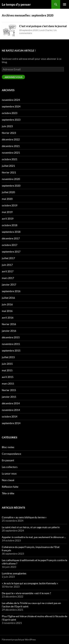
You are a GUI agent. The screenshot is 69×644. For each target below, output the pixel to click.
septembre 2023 (11, 120)
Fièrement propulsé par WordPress (19, 640)
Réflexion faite (10, 487)
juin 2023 (7, 126)
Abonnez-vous (13, 77)
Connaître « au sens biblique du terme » (24, 517)
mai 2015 (7, 370)
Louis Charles (46, 30)
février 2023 (9, 133)
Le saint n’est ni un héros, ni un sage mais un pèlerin (31, 527)
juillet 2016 (8, 298)
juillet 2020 (8, 192)
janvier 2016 (9, 331)
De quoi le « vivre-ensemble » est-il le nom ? (26, 593)
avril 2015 (8, 377)
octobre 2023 (10, 113)
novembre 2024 (11, 100)
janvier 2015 (9, 397)
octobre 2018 (10, 225)
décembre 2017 (11, 238)
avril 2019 (8, 219)
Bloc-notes (8, 447)
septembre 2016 (11, 291)
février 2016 (9, 324)
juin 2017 (7, 265)
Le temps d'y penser (16, 4)
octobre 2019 (10, 205)
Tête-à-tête (8, 493)
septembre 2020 (11, 186)
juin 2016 (7, 304)
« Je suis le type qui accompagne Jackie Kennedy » (30, 583)
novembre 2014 (11, 410)
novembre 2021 (11, 153)
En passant (8, 460)
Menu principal (65, 4)
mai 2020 (7, 199)
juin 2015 (7, 364)
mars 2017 (8, 278)
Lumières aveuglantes (14, 573)
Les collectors (10, 467)
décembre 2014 (11, 403)
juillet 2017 (8, 258)
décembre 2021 (11, 146)
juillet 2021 (8, 166)
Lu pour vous (9, 473)
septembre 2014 (11, 423)
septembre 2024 (11, 106)
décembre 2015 (11, 337)
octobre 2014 (10, 416)
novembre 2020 (11, 179)
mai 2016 (7, 311)
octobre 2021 (10, 159)
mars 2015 (8, 383)
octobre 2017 (10, 245)
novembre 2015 (11, 344)
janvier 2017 (9, 285)
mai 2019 (7, 212)
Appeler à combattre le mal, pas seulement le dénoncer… (34, 537)
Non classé (8, 480)
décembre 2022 (11, 139)
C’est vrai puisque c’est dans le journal (43, 26)
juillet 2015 (8, 357)
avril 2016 (8, 318)
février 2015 (9, 390)
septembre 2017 (11, 252)
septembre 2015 (11, 350)
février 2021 (9, 172)
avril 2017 (8, 271)
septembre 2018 (11, 232)
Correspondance (11, 454)
